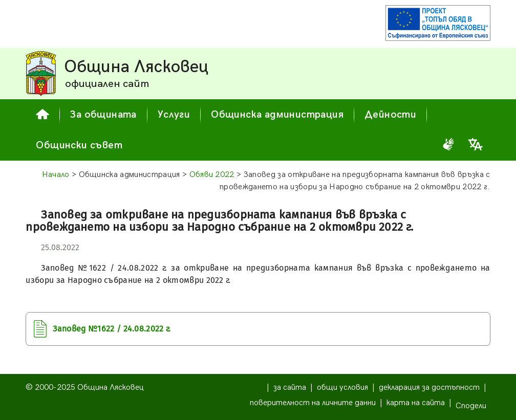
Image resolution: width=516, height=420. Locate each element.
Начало (56, 175)
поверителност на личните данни (313, 403)
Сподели (471, 406)
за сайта (290, 388)
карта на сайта (416, 403)
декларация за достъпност (429, 388)
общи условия (342, 388)
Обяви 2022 (212, 175)
